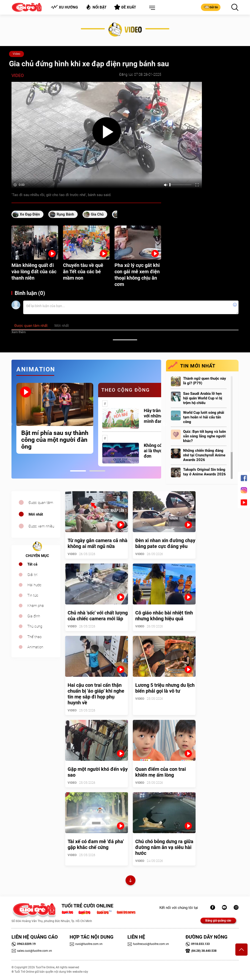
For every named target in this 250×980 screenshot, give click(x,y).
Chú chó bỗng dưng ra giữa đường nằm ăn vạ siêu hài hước (164, 847)
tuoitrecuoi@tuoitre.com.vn (148, 944)
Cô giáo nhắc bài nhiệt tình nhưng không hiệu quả (164, 616)
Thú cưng (35, 626)
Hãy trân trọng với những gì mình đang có (158, 416)
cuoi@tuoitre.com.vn (86, 944)
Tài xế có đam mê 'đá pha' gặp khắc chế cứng (96, 844)
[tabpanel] (55, 418)
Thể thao (34, 637)
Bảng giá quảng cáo (218, 921)
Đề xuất (125, 7)
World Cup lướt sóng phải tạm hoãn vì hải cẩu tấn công (204, 417)
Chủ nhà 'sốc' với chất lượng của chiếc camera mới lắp (98, 616)
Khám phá (36, 606)
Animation (35, 647)
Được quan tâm (41, 503)
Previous (10, 424)
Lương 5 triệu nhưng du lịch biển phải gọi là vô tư (165, 688)
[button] (151, 8)
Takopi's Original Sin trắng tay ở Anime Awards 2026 (204, 472)
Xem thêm (19, 332)
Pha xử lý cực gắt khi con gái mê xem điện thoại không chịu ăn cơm (137, 275)
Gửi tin (211, 7)
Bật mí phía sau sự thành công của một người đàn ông (55, 440)
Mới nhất (36, 514)
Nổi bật (96, 7)
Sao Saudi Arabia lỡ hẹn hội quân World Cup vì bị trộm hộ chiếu (203, 398)
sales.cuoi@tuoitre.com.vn (32, 951)
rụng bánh (65, 214)
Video (16, 54)
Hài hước (34, 585)
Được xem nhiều (41, 526)
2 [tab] (97, 471)
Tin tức (33, 595)
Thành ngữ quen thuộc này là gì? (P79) (205, 381)
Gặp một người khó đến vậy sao (98, 772)
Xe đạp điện (30, 214)
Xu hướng (64, 7)
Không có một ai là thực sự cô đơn (159, 451)
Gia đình (34, 616)
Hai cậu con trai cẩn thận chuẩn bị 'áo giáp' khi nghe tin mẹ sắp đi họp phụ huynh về (96, 694)
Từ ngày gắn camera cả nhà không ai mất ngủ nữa (98, 543)
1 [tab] (78, 471)
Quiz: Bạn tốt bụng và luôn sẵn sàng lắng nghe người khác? (204, 436)
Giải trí (32, 575)
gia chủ (97, 214)
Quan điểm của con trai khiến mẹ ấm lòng (161, 772)
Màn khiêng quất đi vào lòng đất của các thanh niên (34, 272)
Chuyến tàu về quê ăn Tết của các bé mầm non (83, 272)
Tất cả (32, 564)
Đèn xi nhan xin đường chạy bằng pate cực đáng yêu (165, 543)
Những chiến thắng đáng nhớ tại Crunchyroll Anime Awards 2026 (204, 455)
